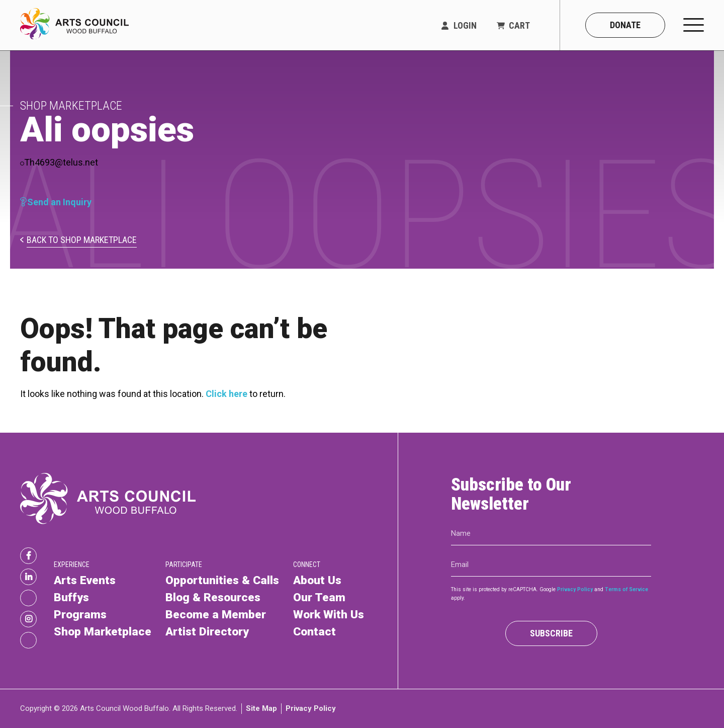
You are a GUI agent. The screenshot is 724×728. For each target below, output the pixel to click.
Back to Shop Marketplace (82, 240)
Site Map (261, 708)
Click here (227, 394)
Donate (625, 25)
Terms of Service (626, 589)
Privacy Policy (575, 589)
